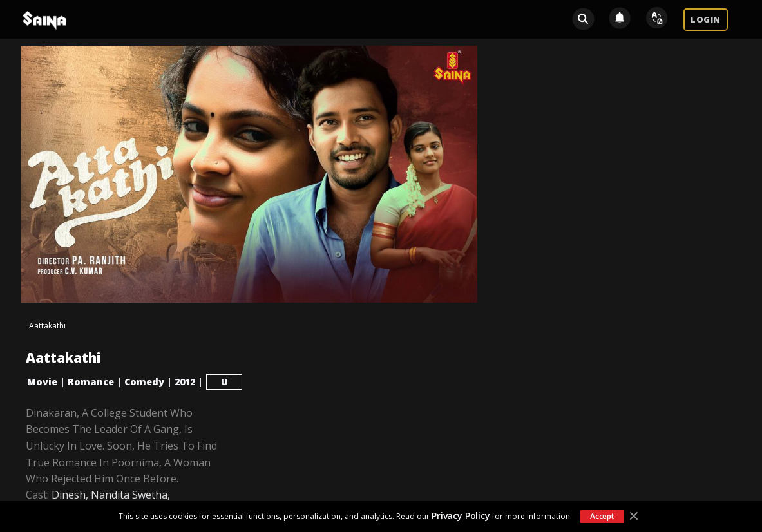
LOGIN (705, 19)
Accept (602, 516)
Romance (91, 382)
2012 (185, 382)
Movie (42, 382)
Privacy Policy (461, 516)
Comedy (144, 382)
